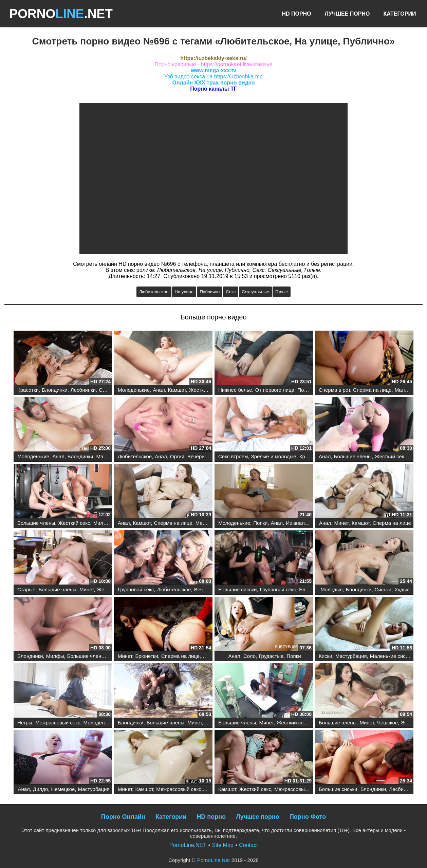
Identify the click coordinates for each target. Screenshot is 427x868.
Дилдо (40, 789)
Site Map (223, 845)
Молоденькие (134, 390)
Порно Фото (308, 817)
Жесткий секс (205, 390)
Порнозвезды (313, 390)
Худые (402, 589)
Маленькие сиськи (392, 656)
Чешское (387, 723)
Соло (249, 656)
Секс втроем (233, 456)
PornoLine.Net (213, 860)
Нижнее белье (235, 390)
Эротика (411, 723)
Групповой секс (136, 589)
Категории (400, 14)
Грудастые (271, 656)
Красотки (28, 390)
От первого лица (275, 390)
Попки (260, 523)
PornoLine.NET (188, 845)
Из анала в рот (303, 523)
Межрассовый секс (58, 723)
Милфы (102, 523)
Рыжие (212, 789)
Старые (26, 589)
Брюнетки (146, 656)
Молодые (332, 589)
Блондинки (55, 390)
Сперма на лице (372, 390)
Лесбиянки (83, 390)
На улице (184, 292)
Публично (210, 292)
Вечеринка (200, 456)
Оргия (177, 456)
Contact (248, 845)
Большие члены (353, 456)
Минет (341, 523)
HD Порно (296, 14)
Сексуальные (255, 292)
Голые (282, 292)
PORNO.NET (61, 14)
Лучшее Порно (347, 14)
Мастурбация (351, 656)
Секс (231, 292)
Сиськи (383, 589)
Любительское (154, 292)
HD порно (211, 817)
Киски (326, 656)
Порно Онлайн (123, 817)
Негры (25, 723)
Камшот (177, 390)
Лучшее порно (258, 817)
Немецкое (63, 789)
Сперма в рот (334, 390)
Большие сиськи (237, 589)
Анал (159, 390)
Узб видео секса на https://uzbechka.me (213, 77)
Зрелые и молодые (274, 456)
